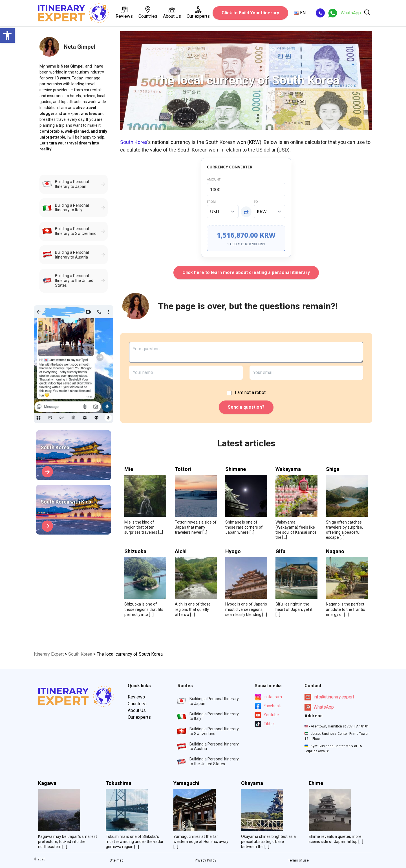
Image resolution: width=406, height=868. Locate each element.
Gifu (280, 551)
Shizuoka (135, 551)
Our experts (198, 13)
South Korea (134, 142)
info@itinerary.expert (329, 697)
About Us (172, 13)
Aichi (181, 551)
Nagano (335, 551)
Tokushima (119, 783)
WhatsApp (319, 707)
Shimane (236, 469)
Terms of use (298, 860)
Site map (116, 860)
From (211, 202)
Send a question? (246, 407)
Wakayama (288, 469)
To (256, 202)
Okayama (252, 783)
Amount (214, 179)
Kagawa (47, 783)
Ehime (316, 783)
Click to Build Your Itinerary (250, 13)
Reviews (124, 13)
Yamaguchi (186, 783)
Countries (148, 13)
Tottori (183, 469)
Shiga (333, 469)
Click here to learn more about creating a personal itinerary (246, 272)
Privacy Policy (206, 860)
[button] (7, 35)
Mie (129, 469)
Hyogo (233, 551)
